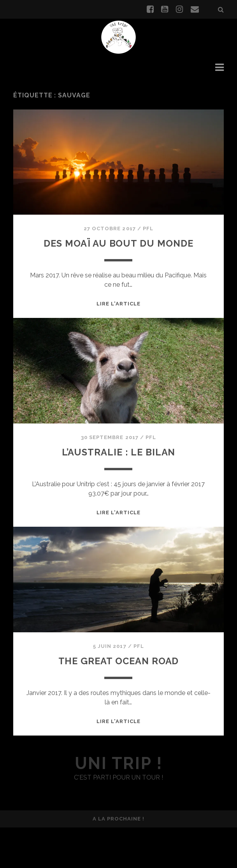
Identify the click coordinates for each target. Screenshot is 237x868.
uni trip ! (119, 804)
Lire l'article (119, 345)
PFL (148, 251)
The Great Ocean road (118, 701)
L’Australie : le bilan (118, 492)
